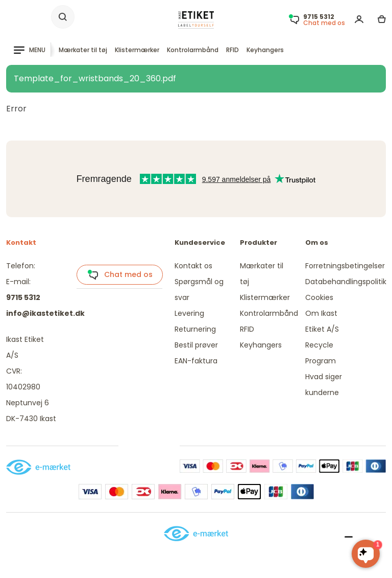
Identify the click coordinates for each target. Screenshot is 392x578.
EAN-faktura (196, 361)
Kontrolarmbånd (193, 50)
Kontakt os (193, 266)
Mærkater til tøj (83, 50)
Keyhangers (265, 50)
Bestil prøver (196, 345)
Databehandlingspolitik (346, 282)
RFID (232, 50)
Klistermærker (137, 50)
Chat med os (120, 275)
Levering (189, 313)
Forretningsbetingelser (345, 266)
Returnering (195, 329)
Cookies (319, 297)
